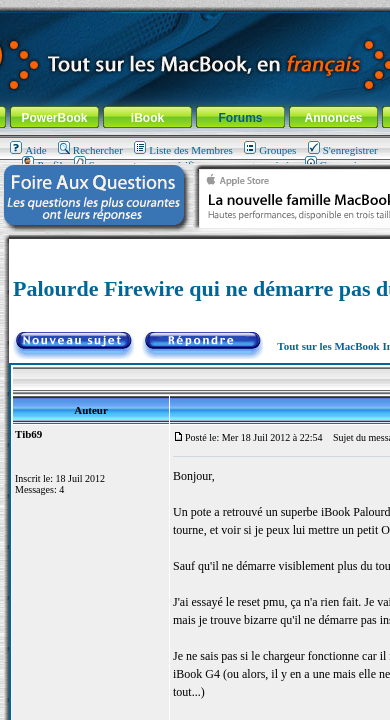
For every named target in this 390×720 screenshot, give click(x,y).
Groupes (270, 150)
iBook (147, 118)
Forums (240, 118)
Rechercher (90, 150)
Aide (28, 150)
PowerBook (54, 118)
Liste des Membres (183, 150)
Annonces (333, 118)
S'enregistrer (343, 150)
